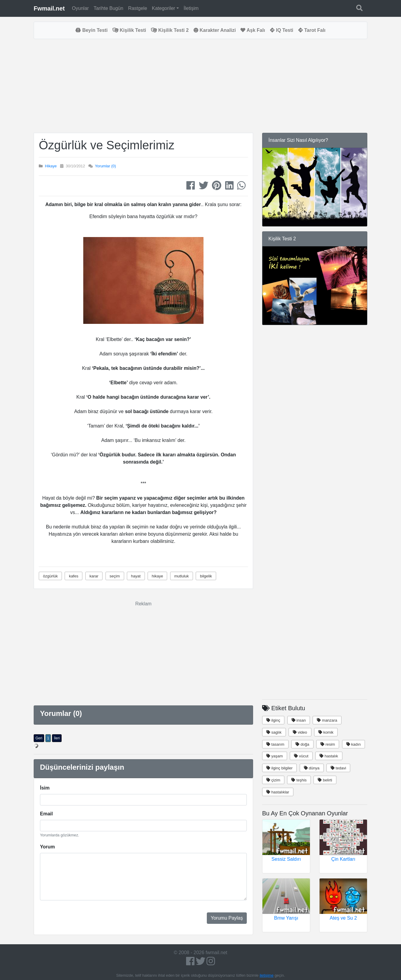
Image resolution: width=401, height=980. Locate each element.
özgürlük (50, 576)
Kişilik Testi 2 (170, 30)
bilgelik (206, 576)
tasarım (275, 744)
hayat (136, 576)
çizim (273, 780)
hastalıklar (278, 792)
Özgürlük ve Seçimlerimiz (107, 145)
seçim (115, 576)
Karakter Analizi (215, 30)
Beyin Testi (92, 30)
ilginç (273, 720)
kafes (73, 576)
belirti (325, 780)
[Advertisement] (143, 86)
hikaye (158, 576)
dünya (312, 768)
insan (299, 720)
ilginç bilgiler (279, 768)
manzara (327, 720)
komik (326, 732)
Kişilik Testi (129, 30)
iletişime (267, 975)
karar (94, 576)
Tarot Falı (312, 30)
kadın (354, 744)
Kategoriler (163, 8)
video (300, 732)
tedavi (338, 768)
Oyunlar (80, 8)
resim (328, 744)
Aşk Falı (253, 30)
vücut (301, 756)
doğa (302, 744)
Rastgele (138, 8)
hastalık (329, 756)
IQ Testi (282, 30)
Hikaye (51, 166)
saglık (274, 732)
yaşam (275, 756)
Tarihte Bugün (108, 8)
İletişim (191, 8)
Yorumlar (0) (106, 166)
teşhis (299, 780)
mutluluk (182, 576)
